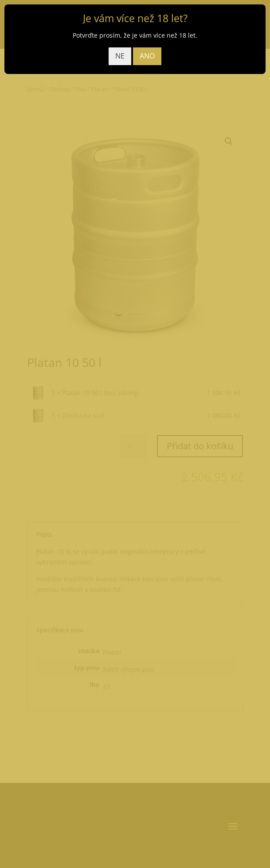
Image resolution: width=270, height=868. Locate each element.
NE (120, 56)
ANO (147, 56)
